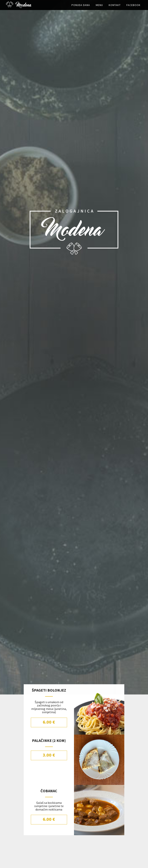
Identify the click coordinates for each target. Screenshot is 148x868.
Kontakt (115, 9)
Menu (99, 9)
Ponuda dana (81, 9)
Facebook (133, 9)
